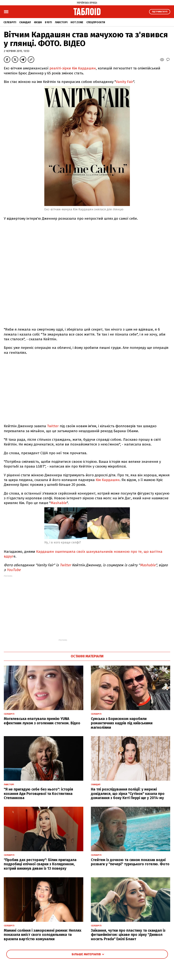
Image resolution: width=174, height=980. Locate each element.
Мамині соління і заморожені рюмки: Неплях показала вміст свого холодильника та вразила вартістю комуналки (43, 935)
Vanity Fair (124, 82)
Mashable (59, 503)
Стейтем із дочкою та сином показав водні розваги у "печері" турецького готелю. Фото (130, 862)
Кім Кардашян (108, 480)
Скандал (25, 22)
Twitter (53, 426)
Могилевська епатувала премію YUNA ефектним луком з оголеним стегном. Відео (42, 721)
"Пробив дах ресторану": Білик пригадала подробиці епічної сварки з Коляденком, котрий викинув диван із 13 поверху (40, 864)
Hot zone (77, 22)
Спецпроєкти (96, 22)
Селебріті (10, 22)
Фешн (38, 22)
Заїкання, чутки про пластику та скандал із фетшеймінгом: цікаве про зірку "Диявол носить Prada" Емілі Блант (128, 935)
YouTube (14, 570)
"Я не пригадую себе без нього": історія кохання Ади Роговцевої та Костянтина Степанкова (38, 794)
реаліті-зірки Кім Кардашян (73, 68)
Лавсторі (61, 22)
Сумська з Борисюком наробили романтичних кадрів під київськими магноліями (122, 723)
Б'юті (48, 22)
